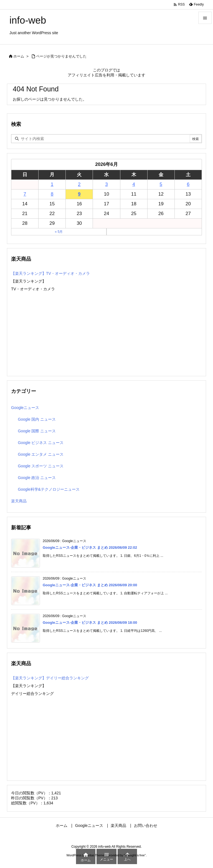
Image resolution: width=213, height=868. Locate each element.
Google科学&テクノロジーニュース (49, 489)
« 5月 (59, 232)
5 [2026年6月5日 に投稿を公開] (161, 184)
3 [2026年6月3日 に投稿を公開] (106, 184)
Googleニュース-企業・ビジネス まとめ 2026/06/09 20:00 (90, 585)
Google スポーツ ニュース (41, 466)
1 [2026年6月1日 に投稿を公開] (52, 184)
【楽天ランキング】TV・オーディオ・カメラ (50, 273)
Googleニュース (25, 408)
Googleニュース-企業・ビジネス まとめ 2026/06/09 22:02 (90, 548)
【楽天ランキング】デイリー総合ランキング (50, 678)
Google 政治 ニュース (37, 478)
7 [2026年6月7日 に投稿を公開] (25, 194)
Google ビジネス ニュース (41, 443)
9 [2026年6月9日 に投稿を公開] (79, 194)
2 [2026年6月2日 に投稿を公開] (79, 184)
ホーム (19, 56)
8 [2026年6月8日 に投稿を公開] (52, 194)
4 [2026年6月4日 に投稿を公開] (134, 184)
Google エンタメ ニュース (41, 454)
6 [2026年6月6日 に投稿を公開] (188, 184)
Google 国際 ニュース (37, 431)
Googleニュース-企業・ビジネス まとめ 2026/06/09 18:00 (90, 623)
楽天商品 (19, 501)
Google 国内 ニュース (37, 419)
